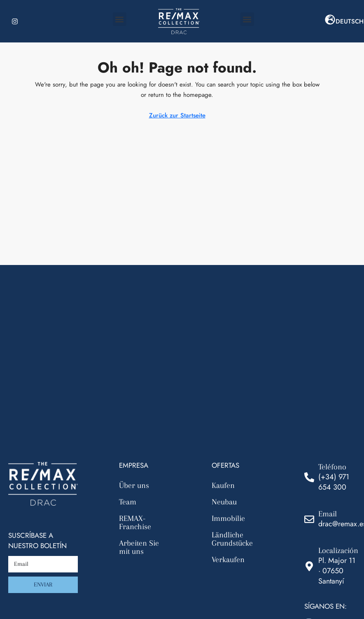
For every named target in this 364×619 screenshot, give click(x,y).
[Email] (309, 519)
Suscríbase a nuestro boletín (37, 540)
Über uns (134, 485)
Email (328, 514)
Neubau (224, 502)
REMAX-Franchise (135, 523)
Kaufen (223, 485)
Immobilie (228, 518)
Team (128, 502)
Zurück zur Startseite (177, 115)
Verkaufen (228, 560)
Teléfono (332, 467)
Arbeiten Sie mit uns (139, 547)
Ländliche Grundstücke (232, 539)
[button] (120, 19)
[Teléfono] (309, 477)
